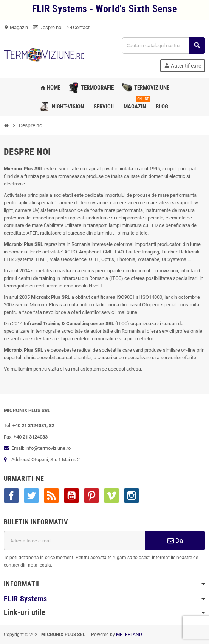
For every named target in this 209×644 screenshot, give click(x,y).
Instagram (132, 496)
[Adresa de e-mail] (74, 541)
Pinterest (91, 496)
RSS (51, 496)
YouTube (71, 496)
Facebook (11, 496)
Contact (78, 27)
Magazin (16, 27)
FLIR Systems (26, 599)
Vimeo (111, 496)
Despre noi (47, 27)
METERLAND (129, 635)
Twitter (31, 496)
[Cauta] (163, 46)
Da (175, 541)
